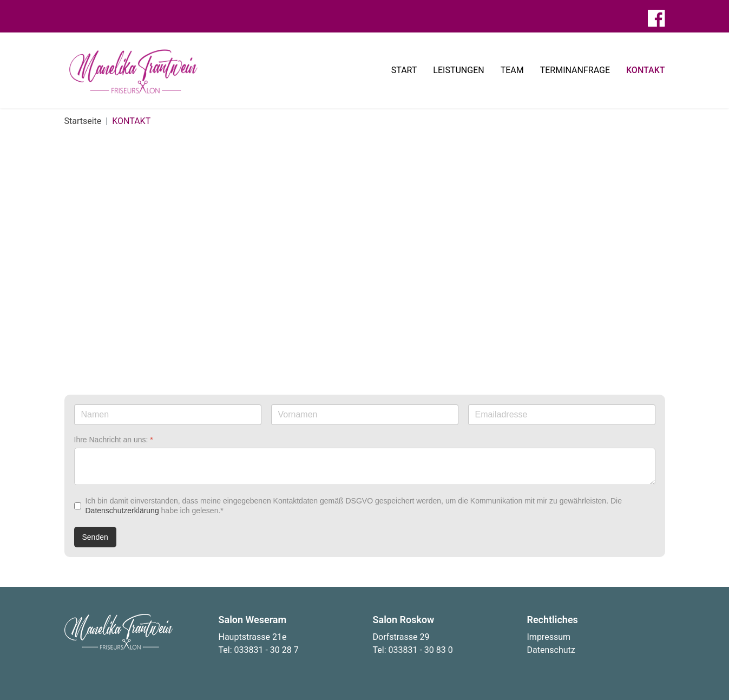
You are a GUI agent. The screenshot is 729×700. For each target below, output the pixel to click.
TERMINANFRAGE (575, 70)
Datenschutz (551, 650)
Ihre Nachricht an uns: (114, 440)
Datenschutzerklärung (122, 511)
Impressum (549, 637)
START (404, 70)
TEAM (512, 70)
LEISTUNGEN (458, 70)
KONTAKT (646, 70)
